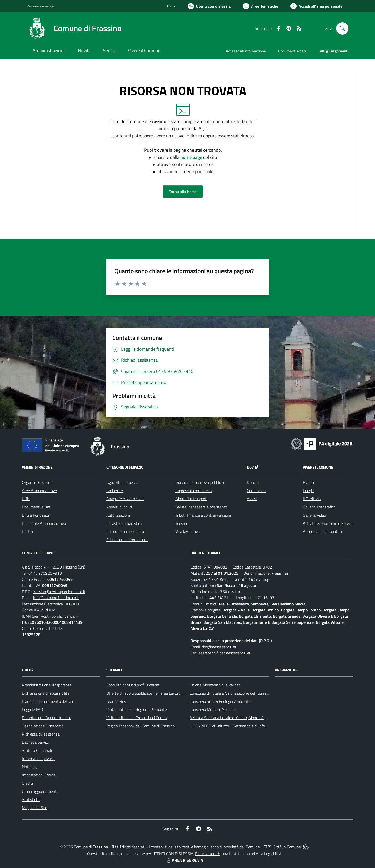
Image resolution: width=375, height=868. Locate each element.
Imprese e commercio (194, 491)
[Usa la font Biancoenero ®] (209, 6)
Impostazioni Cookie (39, 775)
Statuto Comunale (38, 750)
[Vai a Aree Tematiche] (261, 6)
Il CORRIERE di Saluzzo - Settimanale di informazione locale (241, 726)
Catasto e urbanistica (124, 523)
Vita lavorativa (188, 531)
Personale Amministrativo (44, 523)
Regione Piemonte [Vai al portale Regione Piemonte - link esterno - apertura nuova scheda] (40, 6)
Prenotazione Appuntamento (47, 718)
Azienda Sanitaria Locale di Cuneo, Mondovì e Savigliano (237, 718)
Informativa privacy (38, 759)
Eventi (308, 482)
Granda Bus (116, 701)
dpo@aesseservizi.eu (219, 647)
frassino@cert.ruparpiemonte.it (59, 592)
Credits (28, 783)
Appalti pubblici (119, 507)
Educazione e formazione (127, 540)
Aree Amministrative (39, 491)
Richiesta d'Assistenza (41, 734)
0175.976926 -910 (45, 573)
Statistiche (31, 799)
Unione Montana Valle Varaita (215, 685)
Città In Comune (287, 847)
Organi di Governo (37, 482)
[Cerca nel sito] (342, 28)
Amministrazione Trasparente (47, 685)
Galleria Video (314, 515)
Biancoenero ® (208, 854)
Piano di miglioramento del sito (48, 701)
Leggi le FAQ (33, 709)
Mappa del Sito (35, 808)
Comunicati (256, 491)
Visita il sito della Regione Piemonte (137, 709)
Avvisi (252, 499)
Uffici (26, 499)
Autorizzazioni (118, 515)
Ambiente (115, 491)
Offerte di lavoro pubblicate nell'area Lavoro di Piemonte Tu (156, 693)
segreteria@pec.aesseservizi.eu (225, 653)
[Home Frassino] (74, 28)
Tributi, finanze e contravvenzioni (203, 515)
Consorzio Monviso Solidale (213, 709)
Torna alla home (183, 192)
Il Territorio (312, 499)
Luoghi (309, 491)
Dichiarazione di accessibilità (46, 693)
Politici (27, 531)
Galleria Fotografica (319, 507)
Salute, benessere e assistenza (202, 507)
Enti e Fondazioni (37, 515)
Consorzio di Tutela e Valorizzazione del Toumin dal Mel (236, 693)
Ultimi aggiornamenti (40, 791)
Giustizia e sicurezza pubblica (200, 482)
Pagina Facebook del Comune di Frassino (140, 726)
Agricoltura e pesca (122, 482)
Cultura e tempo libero (125, 531)
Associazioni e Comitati (322, 531)
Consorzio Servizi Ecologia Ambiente (220, 701)
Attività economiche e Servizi (328, 523)
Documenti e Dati (37, 507)
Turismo (182, 523)
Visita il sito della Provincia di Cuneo (136, 718)
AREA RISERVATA (184, 860)
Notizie (253, 482)
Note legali (31, 767)
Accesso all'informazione (246, 51)
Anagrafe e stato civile (125, 499)
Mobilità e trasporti (191, 499)
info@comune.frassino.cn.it (56, 598)
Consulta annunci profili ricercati (133, 685)
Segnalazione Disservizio (43, 726)
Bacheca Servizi (35, 742)
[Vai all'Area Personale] (316, 6)
